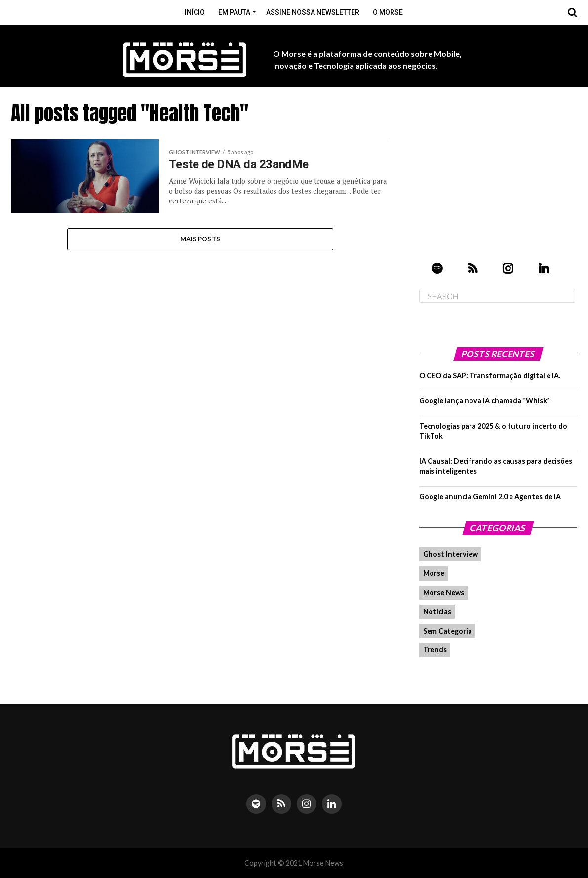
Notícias (437, 612)
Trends (435, 650)
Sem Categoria (448, 631)
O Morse (388, 12)
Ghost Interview (451, 554)
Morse (434, 573)
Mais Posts (200, 239)
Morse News (444, 592)
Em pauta (234, 12)
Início (195, 12)
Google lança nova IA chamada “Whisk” (485, 401)
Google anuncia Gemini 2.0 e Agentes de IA (490, 497)
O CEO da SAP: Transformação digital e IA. (490, 376)
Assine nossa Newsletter (313, 12)
